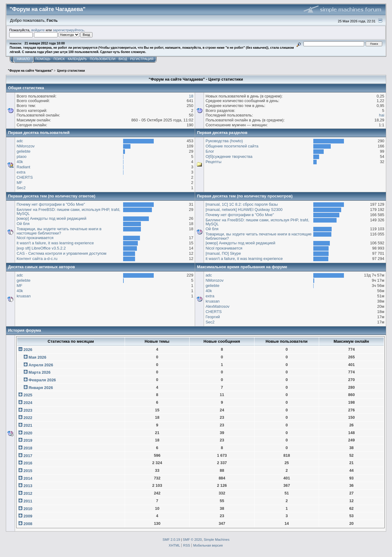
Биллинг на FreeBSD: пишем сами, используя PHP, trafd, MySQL (68, 212)
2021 (28, 425)
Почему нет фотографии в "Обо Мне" (51, 204)
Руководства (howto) (224, 141)
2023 (28, 410)
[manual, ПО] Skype (223, 253)
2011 (28, 501)
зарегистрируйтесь (68, 30)
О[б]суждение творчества (229, 156)
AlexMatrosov (217, 306)
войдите (38, 30)
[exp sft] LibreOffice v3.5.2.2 (41, 248)
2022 (28, 418)
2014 (28, 478)
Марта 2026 (40, 372)
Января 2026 (41, 388)
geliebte (23, 151)
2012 (28, 493)
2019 (28, 440)
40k (20, 162)
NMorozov (26, 146)
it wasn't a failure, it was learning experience (55, 243)
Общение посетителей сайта (232, 146)
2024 (28, 403)
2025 (28, 395)
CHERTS (25, 177)
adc (20, 141)
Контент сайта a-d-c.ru (37, 259)
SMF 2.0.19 (171, 540)
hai (382, 115)
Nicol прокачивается (35, 238)
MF (19, 183)
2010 (28, 509)
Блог (210, 151)
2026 (28, 350)
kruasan (24, 296)
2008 (28, 524)
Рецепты (213, 162)
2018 (28, 448)
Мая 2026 (37, 357)
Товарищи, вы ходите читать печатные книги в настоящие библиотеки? (59, 231)
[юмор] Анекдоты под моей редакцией (51, 218)
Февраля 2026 (42, 380)
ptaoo (21, 156)
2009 (28, 516)
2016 (28, 463)
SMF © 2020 (192, 540)
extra (21, 172)
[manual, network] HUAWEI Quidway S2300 (244, 210)
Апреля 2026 (41, 365)
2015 (28, 471)
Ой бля (23, 224)
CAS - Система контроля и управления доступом (61, 253)
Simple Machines (217, 540)
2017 (28, 456)
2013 (28, 486)
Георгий (213, 317)
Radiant (23, 167)
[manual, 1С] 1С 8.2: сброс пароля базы (242, 204)
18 (191, 96)
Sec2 (21, 188)
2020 (28, 433)
